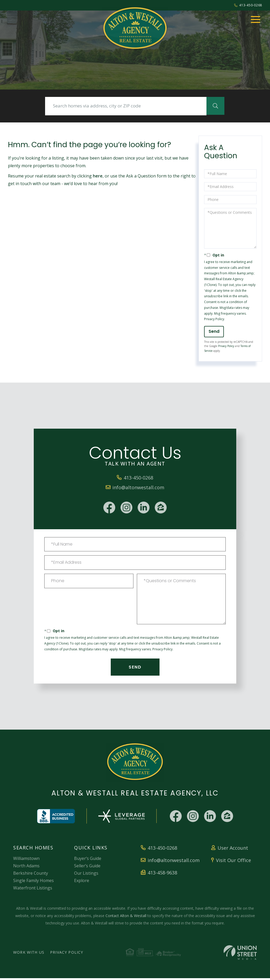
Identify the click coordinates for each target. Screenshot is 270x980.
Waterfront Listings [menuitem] (33, 890)
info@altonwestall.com (135, 489)
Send (214, 333)
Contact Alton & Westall (126, 917)
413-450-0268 (248, 5)
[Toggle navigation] (256, 19)
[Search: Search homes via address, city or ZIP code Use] (126, 107)
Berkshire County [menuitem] (31, 875)
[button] (210, 107)
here (98, 177)
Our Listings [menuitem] (86, 875)
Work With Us (29, 954)
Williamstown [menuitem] (26, 860)
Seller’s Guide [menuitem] (87, 868)
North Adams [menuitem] (26, 868)
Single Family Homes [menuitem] (33, 882)
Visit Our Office (231, 862)
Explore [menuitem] (82, 882)
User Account (230, 850)
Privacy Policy (214, 320)
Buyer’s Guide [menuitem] (88, 860)
